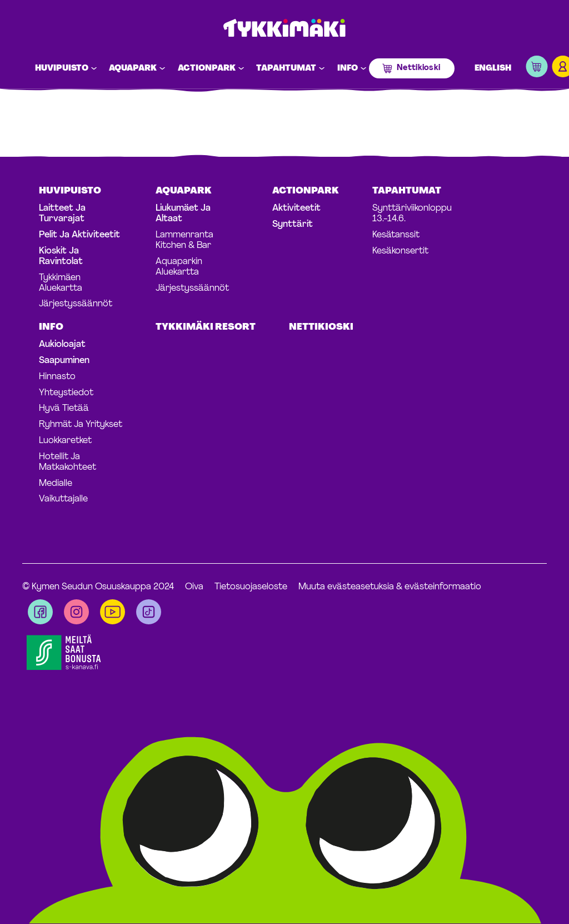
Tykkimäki (284, 29)
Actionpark (207, 69)
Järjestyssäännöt (76, 304)
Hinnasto (57, 377)
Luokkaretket (65, 441)
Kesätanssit (396, 235)
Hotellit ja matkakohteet (68, 462)
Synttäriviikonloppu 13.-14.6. (412, 214)
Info (348, 69)
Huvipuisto (62, 69)
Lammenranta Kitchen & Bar (184, 240)
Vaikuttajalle (63, 499)
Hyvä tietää (64, 409)
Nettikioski (418, 68)
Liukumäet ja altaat (183, 214)
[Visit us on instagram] (76, 612)
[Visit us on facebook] (40, 612)
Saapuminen (64, 361)
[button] (537, 69)
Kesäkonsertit (400, 251)
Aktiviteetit (296, 208)
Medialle (56, 484)
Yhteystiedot (66, 393)
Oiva (194, 587)
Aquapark (133, 69)
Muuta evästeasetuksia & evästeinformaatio (390, 587)
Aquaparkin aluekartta (179, 267)
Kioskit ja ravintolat (61, 257)
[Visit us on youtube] (113, 612)
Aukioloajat (62, 345)
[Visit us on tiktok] (149, 612)
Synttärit (293, 225)
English (493, 69)
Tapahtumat (286, 69)
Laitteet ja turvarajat (62, 214)
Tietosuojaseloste (251, 587)
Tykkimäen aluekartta (61, 283)
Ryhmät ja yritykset (81, 425)
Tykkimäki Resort (206, 327)
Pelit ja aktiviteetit (79, 235)
